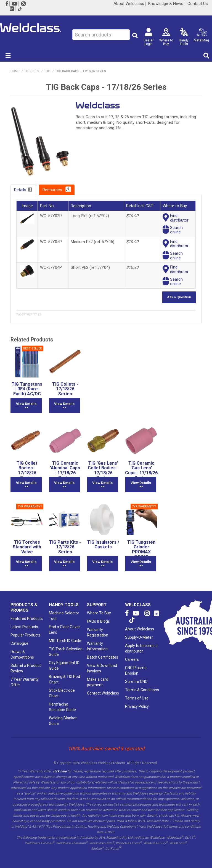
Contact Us (198, 4)
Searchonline (176, 230)
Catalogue (19, 643)
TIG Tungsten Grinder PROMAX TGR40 (141, 549)
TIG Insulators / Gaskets (103, 544)
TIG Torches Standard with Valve (27, 547)
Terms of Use (137, 698)
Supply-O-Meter (139, 637)
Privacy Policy (137, 706)
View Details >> (26, 406)
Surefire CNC (136, 681)
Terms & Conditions (142, 690)
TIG (48, 71)
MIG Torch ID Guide (65, 640)
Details (20, 190)
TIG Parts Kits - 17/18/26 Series (65, 547)
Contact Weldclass (103, 693)
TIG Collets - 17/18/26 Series (65, 389)
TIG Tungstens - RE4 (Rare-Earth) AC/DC (27, 389)
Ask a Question (179, 297)
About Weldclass (129, 4)
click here (60, 771)
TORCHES (32, 71)
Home (15, 71)
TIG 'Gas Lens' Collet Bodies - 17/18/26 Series (103, 470)
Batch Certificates (103, 657)
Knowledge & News (166, 4)
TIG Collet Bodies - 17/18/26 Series (27, 470)
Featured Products (27, 618)
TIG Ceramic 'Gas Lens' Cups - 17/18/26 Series (141, 470)
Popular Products (26, 635)
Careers (132, 659)
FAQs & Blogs (98, 621)
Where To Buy (99, 613)
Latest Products (24, 627)
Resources (52, 190)
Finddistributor (179, 218)
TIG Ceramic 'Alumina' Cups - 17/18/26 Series (65, 470)
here (100, 832)
